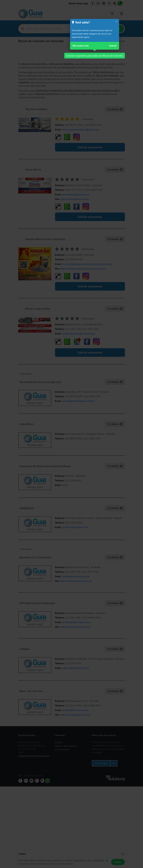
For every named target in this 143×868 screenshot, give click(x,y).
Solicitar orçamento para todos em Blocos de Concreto (95, 56)
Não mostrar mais (81, 46)
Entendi (113, 46)
